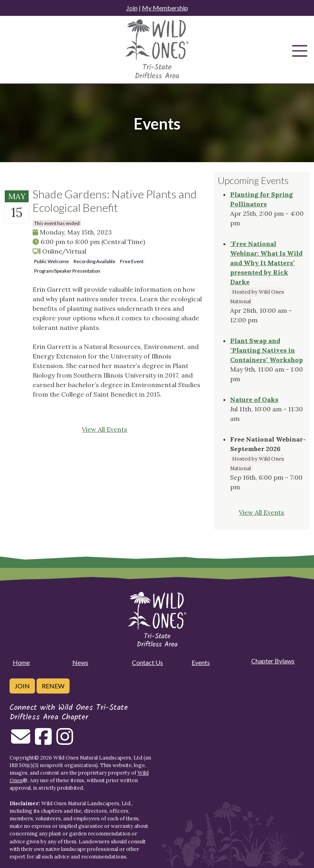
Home (21, 662)
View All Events (105, 429)
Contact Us (147, 662)
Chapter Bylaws (273, 661)
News (80, 662)
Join (132, 8)
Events (201, 662)
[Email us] (21, 741)
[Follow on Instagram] (65, 741)
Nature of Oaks (254, 399)
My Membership (165, 8)
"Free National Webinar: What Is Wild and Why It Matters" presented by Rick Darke (266, 263)
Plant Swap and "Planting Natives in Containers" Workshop (267, 350)
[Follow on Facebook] (43, 741)
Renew (53, 686)
